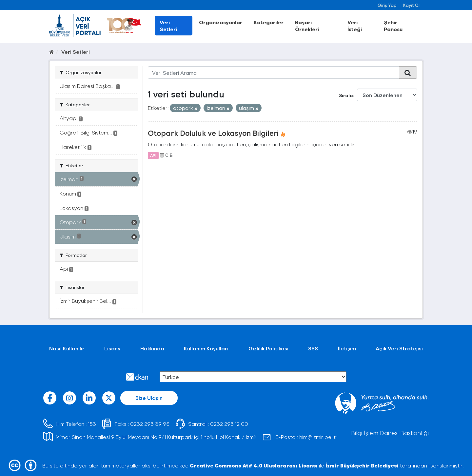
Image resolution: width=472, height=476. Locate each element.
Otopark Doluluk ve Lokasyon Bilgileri (213, 133)
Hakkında (152, 348)
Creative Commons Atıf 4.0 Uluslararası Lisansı (254, 465)
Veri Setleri (168, 26)
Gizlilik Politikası (268, 348)
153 (92, 424)
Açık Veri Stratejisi (399, 348)
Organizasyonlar (221, 22)
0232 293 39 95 (150, 424)
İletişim (347, 348)
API (153, 155)
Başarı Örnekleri (307, 26)
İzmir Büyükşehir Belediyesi (362, 465)
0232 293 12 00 (229, 424)
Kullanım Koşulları (206, 348)
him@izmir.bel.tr (318, 437)
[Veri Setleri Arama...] (274, 72)
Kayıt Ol (411, 5)
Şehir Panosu (393, 26)
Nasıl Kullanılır (67, 348)
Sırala (346, 95)
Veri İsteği (355, 26)
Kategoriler (269, 22)
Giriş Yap (387, 5)
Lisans (112, 348)
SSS (313, 348)
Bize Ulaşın (149, 398)
